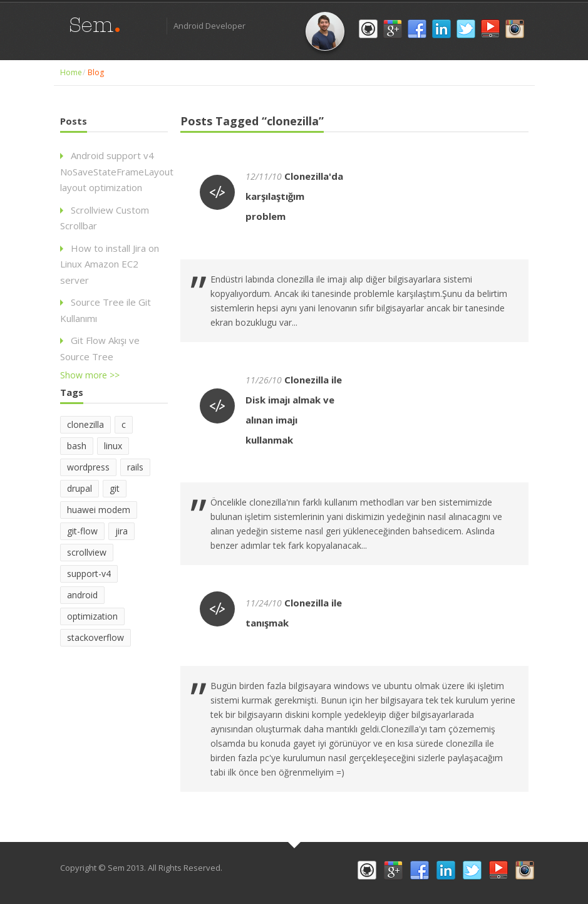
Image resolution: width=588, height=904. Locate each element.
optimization (92, 616)
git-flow (82, 531)
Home (71, 72)
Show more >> (90, 375)
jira (121, 531)
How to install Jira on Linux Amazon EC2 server (110, 264)
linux (113, 446)
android (82, 595)
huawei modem (99, 510)
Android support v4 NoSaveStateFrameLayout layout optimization (117, 171)
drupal (80, 488)
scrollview (87, 552)
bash (77, 446)
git (115, 488)
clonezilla (85, 424)
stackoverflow (95, 637)
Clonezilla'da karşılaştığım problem (294, 196)
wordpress (88, 467)
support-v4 (89, 574)
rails (135, 467)
